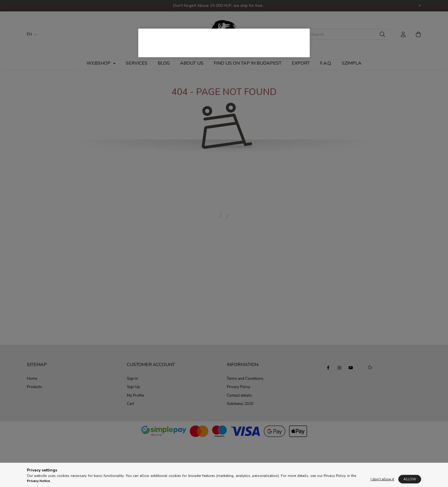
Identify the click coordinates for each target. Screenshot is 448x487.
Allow (410, 482)
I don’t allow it (382, 482)
